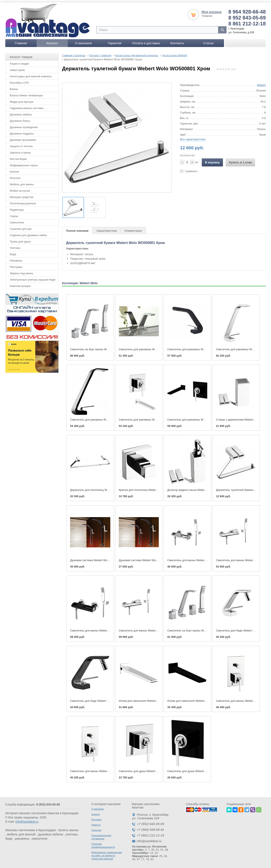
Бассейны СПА (19, 81)
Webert (261, 84)
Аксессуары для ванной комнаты (31, 75)
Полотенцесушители (23, 202)
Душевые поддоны (22, 132)
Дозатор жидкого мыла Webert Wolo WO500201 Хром (201, 489)
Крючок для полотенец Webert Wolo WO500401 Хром (153, 489)
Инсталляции (18, 157)
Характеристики (106, 229)
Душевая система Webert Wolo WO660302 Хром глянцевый (157, 559)
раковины (22, 837)
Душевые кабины (21, 113)
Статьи (208, 42)
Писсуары (16, 265)
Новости (96, 824)
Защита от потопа (21, 145)
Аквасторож (17, 69)
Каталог (52, 42)
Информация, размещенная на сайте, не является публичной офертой (107, 854)
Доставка (96, 818)
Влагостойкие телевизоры (26, 94)
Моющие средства (21, 196)
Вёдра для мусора (21, 100)
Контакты (177, 42)
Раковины (16, 259)
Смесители (17, 221)
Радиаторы (17, 208)
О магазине (83, 42)
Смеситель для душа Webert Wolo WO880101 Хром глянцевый (159, 770)
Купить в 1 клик (240, 161)
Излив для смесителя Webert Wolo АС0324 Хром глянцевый (157, 700)
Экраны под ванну (21, 272)
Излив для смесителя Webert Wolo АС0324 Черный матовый (206, 700)
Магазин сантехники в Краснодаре (31, 829)
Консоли (15, 177)
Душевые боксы (20, 119)
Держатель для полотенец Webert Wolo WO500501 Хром (106, 489)
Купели (14, 170)
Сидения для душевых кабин (28, 234)
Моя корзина (212, 10)
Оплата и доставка (146, 42)
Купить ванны (68, 829)
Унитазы (15, 246)
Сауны (14, 215)
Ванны (14, 88)
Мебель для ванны (22, 183)
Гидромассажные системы (27, 107)
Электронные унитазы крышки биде (33, 278)
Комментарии (133, 229)
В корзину (212, 161)
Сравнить (191, 170)
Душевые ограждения (24, 126)
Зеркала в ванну (20, 151)
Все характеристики (193, 138)
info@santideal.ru (27, 820)
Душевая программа (23, 138)
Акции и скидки (19, 62)
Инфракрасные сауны (24, 164)
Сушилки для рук (21, 227)
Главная (21, 42)
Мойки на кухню (20, 189)
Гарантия (115, 42)
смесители (40, 837)
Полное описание (77, 229)
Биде (13, 253)
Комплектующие (20, 284)
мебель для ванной (21, 833)
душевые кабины (50, 833)
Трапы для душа (20, 240)
